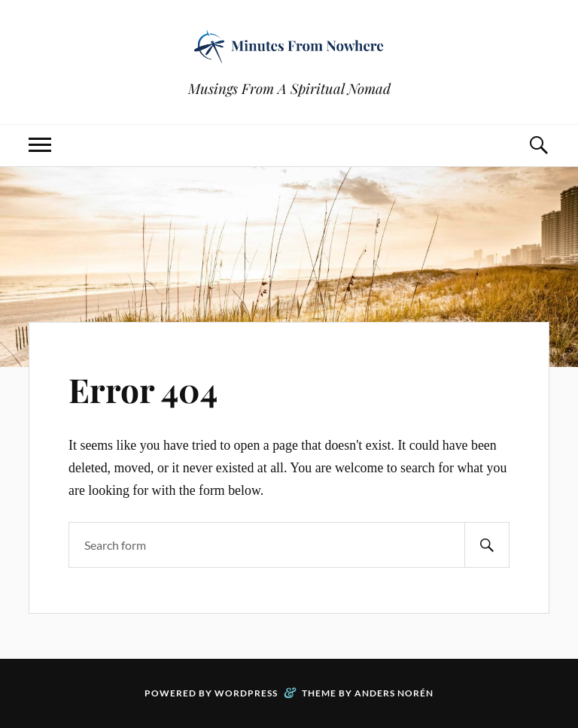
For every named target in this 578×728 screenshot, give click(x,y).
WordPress (246, 693)
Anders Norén (394, 693)
